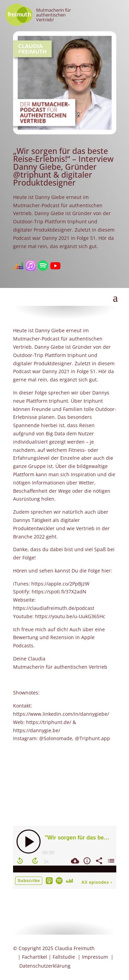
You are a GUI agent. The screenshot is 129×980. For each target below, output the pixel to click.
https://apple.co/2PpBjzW (60, 584)
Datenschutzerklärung (45, 966)
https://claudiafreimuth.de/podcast (54, 608)
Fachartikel (35, 957)
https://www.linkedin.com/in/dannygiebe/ (61, 714)
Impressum (95, 957)
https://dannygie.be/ (37, 730)
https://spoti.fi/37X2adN (59, 592)
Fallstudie (64, 957)
